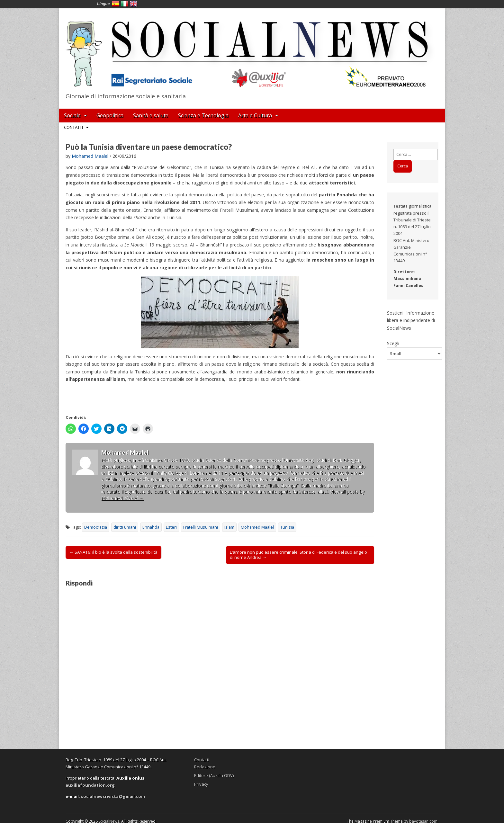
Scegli (393, 343)
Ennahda (151, 527)
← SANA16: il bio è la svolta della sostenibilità (113, 552)
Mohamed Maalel (90, 156)
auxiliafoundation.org (90, 785)
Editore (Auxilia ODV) (214, 775)
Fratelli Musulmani (201, 527)
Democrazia (96, 527)
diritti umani (125, 527)
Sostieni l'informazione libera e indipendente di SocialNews (411, 320)
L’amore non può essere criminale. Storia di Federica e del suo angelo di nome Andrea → (298, 555)
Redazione (205, 767)
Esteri (171, 527)
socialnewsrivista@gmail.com (113, 796)
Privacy (201, 784)
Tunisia (287, 527)
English (134, 4)
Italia (125, 4)
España (116, 4)
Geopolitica (110, 115)
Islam (229, 527)
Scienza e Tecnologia (203, 115)
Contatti (73, 127)
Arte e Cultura (255, 115)
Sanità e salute (151, 115)
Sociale (72, 115)
